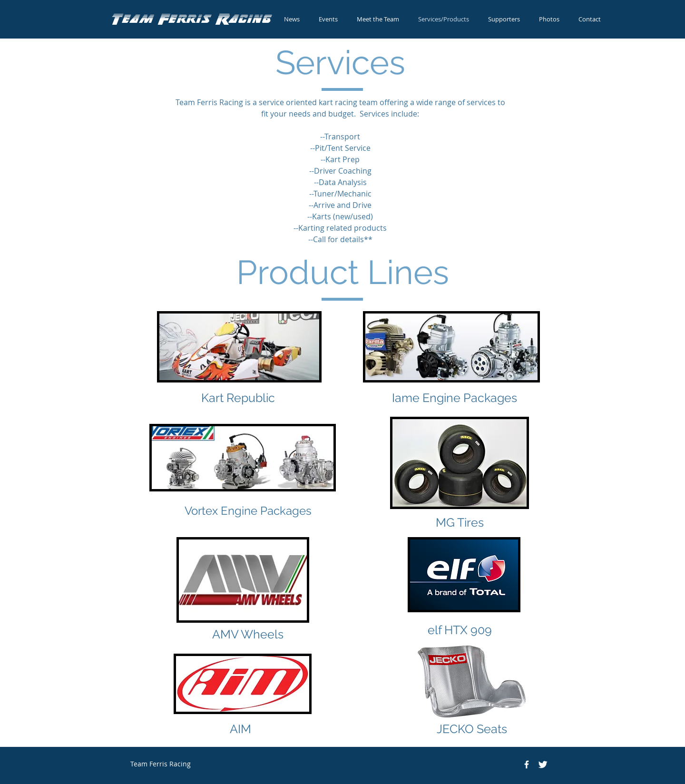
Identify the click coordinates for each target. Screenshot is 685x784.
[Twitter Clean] (543, 764)
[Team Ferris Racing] (527, 764)
